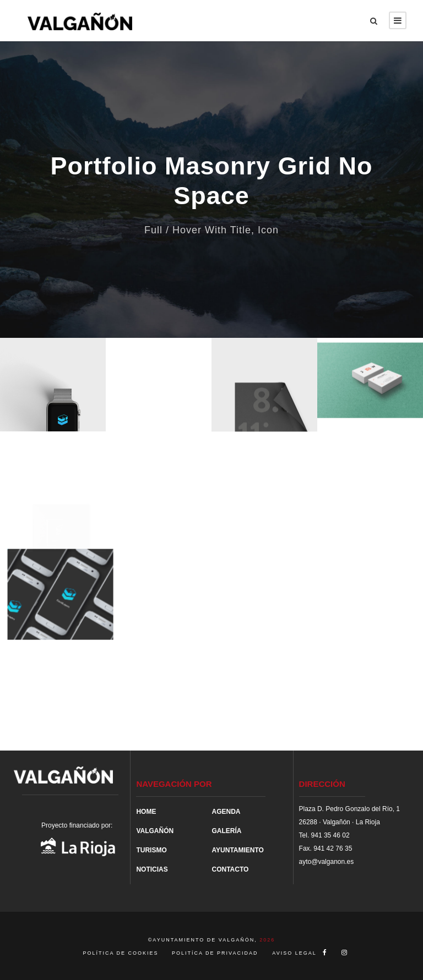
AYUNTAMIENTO (237, 850)
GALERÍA (226, 831)
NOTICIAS (152, 869)
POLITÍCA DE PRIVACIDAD (215, 953)
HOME (146, 812)
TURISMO (151, 850)
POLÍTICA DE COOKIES (122, 953)
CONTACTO (230, 869)
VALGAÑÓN (155, 831)
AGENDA (226, 812)
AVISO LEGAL (294, 953)
